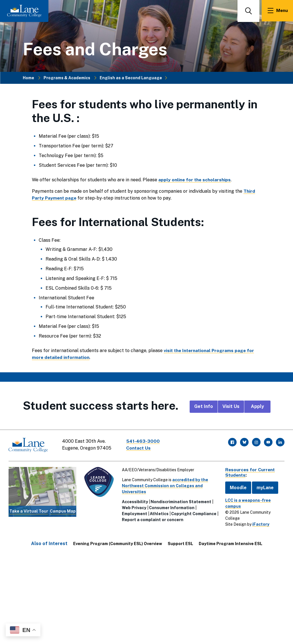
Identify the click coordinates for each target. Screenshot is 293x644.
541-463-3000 (144, 441)
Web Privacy (134, 507)
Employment (134, 513)
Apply (257, 406)
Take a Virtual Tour (28, 511)
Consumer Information (171, 507)
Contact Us (139, 448)
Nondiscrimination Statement (180, 501)
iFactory (260, 524)
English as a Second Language (131, 78)
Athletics (159, 513)
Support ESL (180, 543)
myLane (264, 487)
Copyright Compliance (193, 513)
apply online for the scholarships (195, 180)
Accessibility (134, 501)
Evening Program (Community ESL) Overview (118, 543)
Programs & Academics (67, 78)
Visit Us (231, 406)
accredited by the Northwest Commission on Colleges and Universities (164, 485)
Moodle (237, 487)
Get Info (204, 406)
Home (28, 78)
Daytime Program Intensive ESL (230, 543)
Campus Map (62, 511)
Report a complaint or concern (152, 519)
